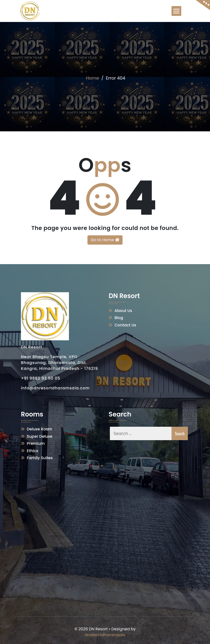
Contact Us (125, 325)
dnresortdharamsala (105, 635)
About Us (123, 311)
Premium (36, 443)
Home (93, 78)
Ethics (33, 451)
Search (180, 434)
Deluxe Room (40, 429)
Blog (119, 318)
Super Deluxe (40, 436)
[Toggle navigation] (176, 11)
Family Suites (40, 458)
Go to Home (105, 240)
